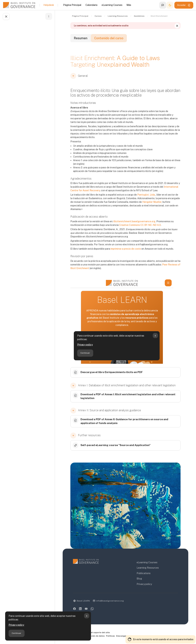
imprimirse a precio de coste (126, 249)
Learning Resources (148, 568)
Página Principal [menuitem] (72, 5)
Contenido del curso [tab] (109, 38)
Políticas (110, 636)
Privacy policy (16, 625)
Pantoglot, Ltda (146, 195)
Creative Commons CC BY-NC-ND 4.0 (140, 225)
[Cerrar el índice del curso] (6, 17)
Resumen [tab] (81, 38)
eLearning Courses (147, 562)
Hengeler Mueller (152, 202)
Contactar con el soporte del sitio (91, 633)
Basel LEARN (83, 601)
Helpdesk (49, 5)
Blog (139, 579)
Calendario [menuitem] (91, 5)
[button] (163, 5)
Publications (144, 573)
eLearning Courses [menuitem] (112, 5)
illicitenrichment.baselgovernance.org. (135, 221)
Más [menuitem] (129, 5)
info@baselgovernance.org (110, 601)
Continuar (16, 633)
